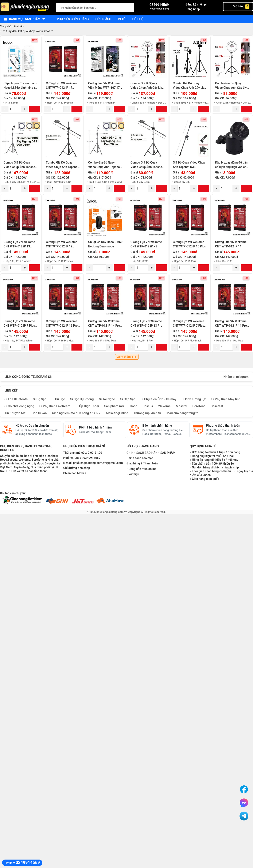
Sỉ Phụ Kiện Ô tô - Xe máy (159, 399)
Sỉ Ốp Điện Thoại (87, 406)
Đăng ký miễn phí (197, 4)
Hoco (134, 406)
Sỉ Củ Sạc (58, 399)
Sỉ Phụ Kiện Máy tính (226, 399)
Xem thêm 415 (127, 357)
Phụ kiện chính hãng (73, 19)
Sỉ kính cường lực (194, 399)
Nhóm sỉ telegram (236, 377)
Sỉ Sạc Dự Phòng (82, 399)
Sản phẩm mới (114, 406)
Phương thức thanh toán (223, 426)
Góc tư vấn (39, 413)
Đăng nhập (193, 9)
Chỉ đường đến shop (77, 468)
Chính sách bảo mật (140, 458)
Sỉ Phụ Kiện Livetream (55, 406)
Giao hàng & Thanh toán (142, 463)
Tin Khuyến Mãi (15, 413)
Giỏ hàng (238, 7)
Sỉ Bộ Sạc (40, 399)
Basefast (217, 406)
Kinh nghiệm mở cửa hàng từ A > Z (76, 413)
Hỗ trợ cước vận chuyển (32, 426)
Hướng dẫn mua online (141, 469)
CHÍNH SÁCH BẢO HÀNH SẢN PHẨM (151, 453)
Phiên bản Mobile (75, 473)
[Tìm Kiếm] (130, 7)
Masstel (182, 406)
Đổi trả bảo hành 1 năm (95, 427)
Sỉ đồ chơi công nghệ (19, 406)
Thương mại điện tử (147, 413)
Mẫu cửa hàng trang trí (183, 413)
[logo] (26, 7)
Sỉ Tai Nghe (107, 399)
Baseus (148, 406)
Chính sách (102, 19)
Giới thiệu (133, 474)
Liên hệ (138, 19)
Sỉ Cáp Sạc (128, 399)
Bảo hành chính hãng (157, 426)
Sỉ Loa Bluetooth (16, 399)
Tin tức (122, 19)
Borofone (199, 406)
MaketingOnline (117, 413)
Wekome (164, 406)
